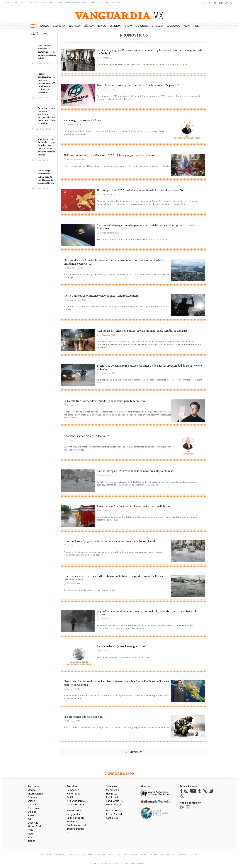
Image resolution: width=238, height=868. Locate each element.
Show (128, 26)
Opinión (115, 26)
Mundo (101, 26)
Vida (186, 26)
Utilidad (157, 26)
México (88, 26)
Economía (173, 26)
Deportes (142, 26)
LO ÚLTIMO (40, 34)
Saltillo (74, 26)
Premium (199, 26)
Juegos (45, 26)
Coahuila (59, 26)
